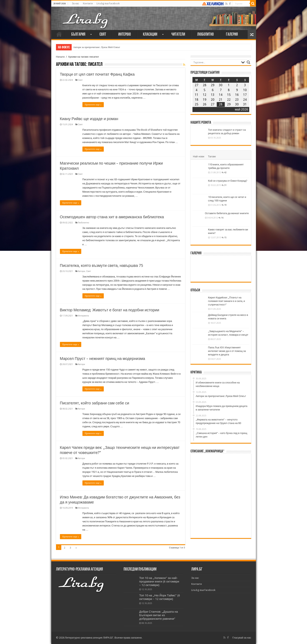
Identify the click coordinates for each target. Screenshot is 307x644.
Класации (150, 35)
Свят (103, 35)
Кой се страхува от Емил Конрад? (228, 181)
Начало (59, 34)
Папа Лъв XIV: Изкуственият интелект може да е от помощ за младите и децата (227, 351)
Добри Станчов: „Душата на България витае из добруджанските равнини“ (158, 615)
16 (222, 218)
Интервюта (83, 316)
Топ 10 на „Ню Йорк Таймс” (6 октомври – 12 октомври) (160, 597)
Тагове (212, 156)
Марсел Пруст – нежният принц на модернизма (102, 359)
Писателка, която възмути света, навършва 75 (102, 265)
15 (225, 237)
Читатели (178, 35)
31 (225, 185)
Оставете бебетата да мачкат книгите (227, 213)
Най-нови (199, 156)
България (78, 35)
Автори (81, 271)
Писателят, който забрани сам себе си (95, 403)
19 (225, 205)
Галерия (232, 35)
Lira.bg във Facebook (108, 4)
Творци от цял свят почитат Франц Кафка (97, 74)
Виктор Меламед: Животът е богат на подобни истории (110, 310)
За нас (75, 4)
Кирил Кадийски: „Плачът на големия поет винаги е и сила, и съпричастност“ (227, 301)
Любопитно (205, 35)
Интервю (125, 35)
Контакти (88, 4)
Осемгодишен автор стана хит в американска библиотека (112, 217)
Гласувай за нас (242, 638)
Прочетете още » (93, 105)
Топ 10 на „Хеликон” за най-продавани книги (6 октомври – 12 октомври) (159, 582)
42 (225, 172)
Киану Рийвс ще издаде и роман (89, 119)
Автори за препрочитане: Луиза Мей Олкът (97, 47)
